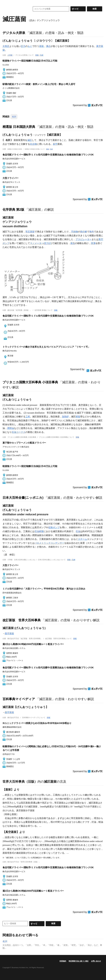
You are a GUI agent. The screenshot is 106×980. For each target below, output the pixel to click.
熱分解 (84, 232)
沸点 (48, 46)
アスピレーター (84, 239)
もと (30, 46)
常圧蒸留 (30, 232)
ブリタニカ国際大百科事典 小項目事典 (30, 382)
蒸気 (73, 243)
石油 (78, 531)
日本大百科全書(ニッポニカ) (23, 498)
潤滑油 (11, 428)
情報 (37, 55)
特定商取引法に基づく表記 (79, 961)
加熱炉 (65, 417)
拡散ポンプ (54, 527)
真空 (55, 144)
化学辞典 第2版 (13, 209)
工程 (28, 417)
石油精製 (39, 531)
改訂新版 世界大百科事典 (22, 620)
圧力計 (48, 243)
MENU (5, 3)
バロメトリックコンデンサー (49, 543)
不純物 (75, 232)
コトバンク (15, 9)
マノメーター (37, 243)
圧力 (23, 46)
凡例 (42, 55)
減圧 (30, 140)
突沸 (93, 243)
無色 (92, 232)
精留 (78, 417)
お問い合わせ (96, 961)
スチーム (83, 539)
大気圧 (6, 46)
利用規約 (63, 961)
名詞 (14, 117)
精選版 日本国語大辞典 (19, 127)
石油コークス (19, 432)
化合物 (33, 144)
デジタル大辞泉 (14, 33)
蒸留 (41, 46)
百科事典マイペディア (19, 699)
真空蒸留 (9, 634)
